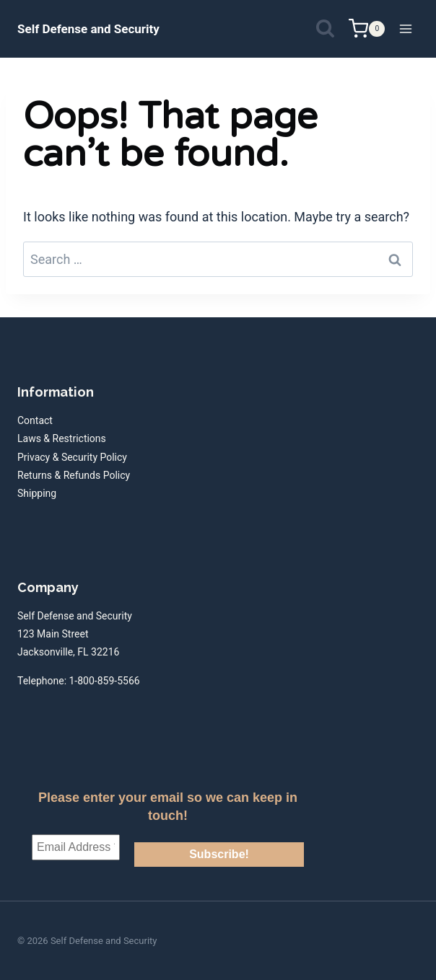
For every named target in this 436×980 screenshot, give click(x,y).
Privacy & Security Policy (72, 457)
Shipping (37, 493)
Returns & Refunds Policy (74, 475)
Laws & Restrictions (62, 438)
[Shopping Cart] (367, 28)
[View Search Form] (325, 29)
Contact (35, 420)
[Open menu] (405, 28)
